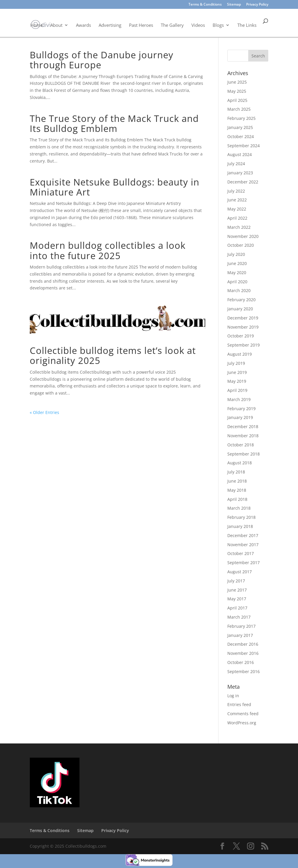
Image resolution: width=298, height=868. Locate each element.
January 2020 (240, 309)
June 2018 (237, 481)
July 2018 (236, 472)
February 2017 (241, 626)
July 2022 (236, 191)
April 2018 (237, 499)
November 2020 (243, 236)
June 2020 (237, 263)
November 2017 (243, 545)
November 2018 (243, 436)
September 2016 (244, 671)
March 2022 (239, 227)
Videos (198, 25)
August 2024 (240, 154)
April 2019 (237, 390)
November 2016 (243, 653)
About (56, 25)
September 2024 (244, 146)
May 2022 (237, 209)
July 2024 (236, 164)
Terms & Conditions (205, 5)
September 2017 (244, 563)
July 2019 (236, 363)
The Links (247, 25)
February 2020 (241, 300)
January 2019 (240, 417)
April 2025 (237, 100)
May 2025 (237, 91)
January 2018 (240, 526)
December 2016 (243, 644)
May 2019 (237, 381)
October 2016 (241, 662)
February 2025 (241, 118)
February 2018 (241, 517)
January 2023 (240, 173)
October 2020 (241, 245)
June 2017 (237, 590)
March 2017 (239, 617)
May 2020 (237, 273)
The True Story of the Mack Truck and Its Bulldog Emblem (114, 123)
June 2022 (237, 200)
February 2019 (241, 409)
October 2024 (241, 136)
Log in (233, 696)
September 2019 (244, 345)
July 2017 (236, 581)
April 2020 (237, 282)
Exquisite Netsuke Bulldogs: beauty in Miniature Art (115, 187)
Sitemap (234, 5)
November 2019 (243, 327)
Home (37, 25)
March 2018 (239, 508)
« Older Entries (44, 412)
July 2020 (236, 254)
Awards (83, 25)
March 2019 (239, 399)
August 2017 (240, 572)
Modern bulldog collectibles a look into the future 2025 (108, 250)
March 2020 (239, 290)
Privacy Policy (257, 5)
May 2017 (237, 599)
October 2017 (241, 553)
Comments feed (243, 714)
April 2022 (237, 218)
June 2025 (237, 82)
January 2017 (240, 635)
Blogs (218, 25)
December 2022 (243, 182)
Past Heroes (141, 25)
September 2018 (244, 454)
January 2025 (240, 127)
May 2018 (237, 490)
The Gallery (172, 25)
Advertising (110, 25)
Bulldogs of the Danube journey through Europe (102, 60)
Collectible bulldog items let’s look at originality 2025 (113, 355)
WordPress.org (242, 723)
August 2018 (240, 463)
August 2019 (240, 354)
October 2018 (241, 445)
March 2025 (239, 109)
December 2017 (243, 535)
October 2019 (241, 336)
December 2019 (243, 318)
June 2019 (237, 372)
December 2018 (243, 426)
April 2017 (237, 608)
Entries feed (239, 704)
